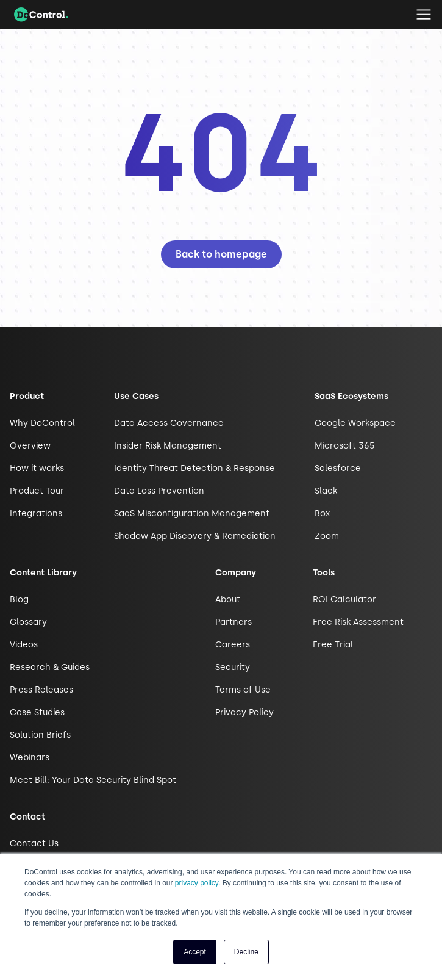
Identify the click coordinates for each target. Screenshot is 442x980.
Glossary (28, 622)
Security (233, 667)
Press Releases (41, 690)
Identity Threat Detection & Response (194, 468)
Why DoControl (42, 423)
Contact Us (34, 844)
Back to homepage (221, 254)
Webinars (30, 758)
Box (322, 513)
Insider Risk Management (168, 446)
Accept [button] (195, 952)
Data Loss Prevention (159, 491)
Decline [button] (246, 952)
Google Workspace (355, 423)
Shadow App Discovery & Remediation (195, 536)
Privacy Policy (244, 712)
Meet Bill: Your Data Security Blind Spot (93, 780)
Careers (233, 645)
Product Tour (37, 491)
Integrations (36, 513)
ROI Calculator (344, 600)
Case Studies (37, 712)
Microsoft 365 (345, 446)
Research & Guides (50, 667)
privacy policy (197, 883)
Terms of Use (243, 690)
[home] (38, 15)
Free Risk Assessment (358, 622)
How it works (37, 468)
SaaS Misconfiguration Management (192, 513)
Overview (30, 446)
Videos (24, 645)
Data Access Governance (169, 423)
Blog (19, 600)
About (228, 600)
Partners (233, 622)
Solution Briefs (40, 735)
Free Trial (333, 645)
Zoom (327, 536)
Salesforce (338, 468)
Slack (326, 491)
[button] (424, 15)
